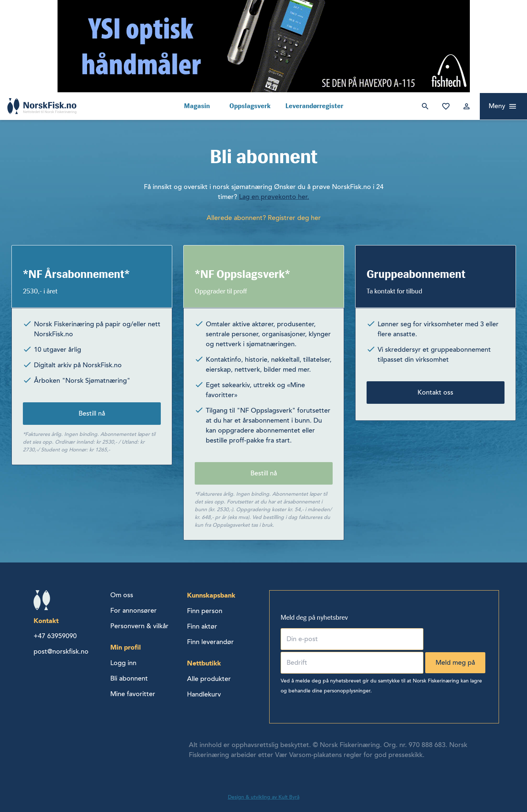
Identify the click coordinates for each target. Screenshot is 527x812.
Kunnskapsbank (211, 595)
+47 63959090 (55, 636)
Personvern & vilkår (139, 626)
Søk (424, 106)
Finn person (205, 611)
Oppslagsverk (250, 106)
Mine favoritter (444, 106)
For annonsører (134, 610)
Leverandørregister (314, 106)
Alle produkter (209, 679)
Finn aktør (202, 626)
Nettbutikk (204, 663)
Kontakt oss (435, 392)
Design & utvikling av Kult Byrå (264, 797)
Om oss (122, 595)
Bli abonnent (129, 678)
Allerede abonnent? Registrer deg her (264, 218)
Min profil (126, 647)
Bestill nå (92, 413)
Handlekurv (204, 694)
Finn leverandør (210, 642)
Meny (497, 106)
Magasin (197, 106)
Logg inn (465, 106)
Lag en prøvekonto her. (274, 197)
